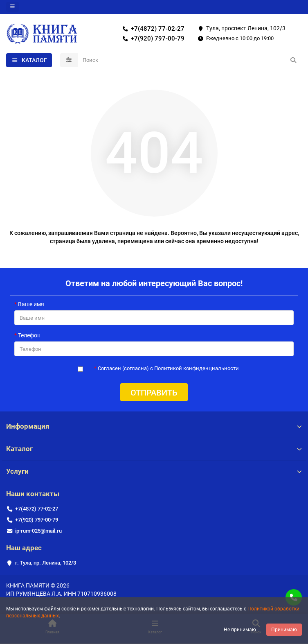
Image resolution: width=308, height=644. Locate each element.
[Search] (190, 60)
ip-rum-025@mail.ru (38, 531)
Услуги (154, 471)
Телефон (29, 335)
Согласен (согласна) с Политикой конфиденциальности (168, 368)
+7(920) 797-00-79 (152, 38)
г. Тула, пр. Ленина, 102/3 (46, 563)
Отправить (154, 393)
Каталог (154, 449)
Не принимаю (240, 630)
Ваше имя (31, 304)
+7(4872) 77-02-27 (152, 29)
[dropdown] (12, 7)
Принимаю (284, 630)
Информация (154, 426)
